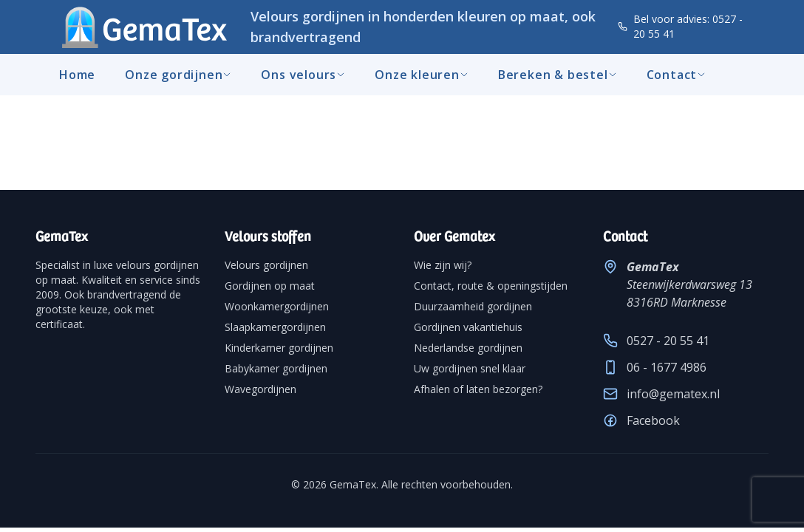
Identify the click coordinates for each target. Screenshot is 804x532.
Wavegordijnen (260, 389)
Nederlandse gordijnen (468, 348)
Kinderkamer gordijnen (279, 348)
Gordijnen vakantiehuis (468, 327)
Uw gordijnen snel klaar (470, 368)
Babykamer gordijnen (276, 368)
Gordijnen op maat (270, 286)
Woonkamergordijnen (277, 306)
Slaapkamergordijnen (275, 327)
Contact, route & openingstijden (491, 286)
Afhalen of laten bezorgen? (478, 389)
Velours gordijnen (266, 265)
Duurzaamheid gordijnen (473, 306)
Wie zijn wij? (443, 265)
